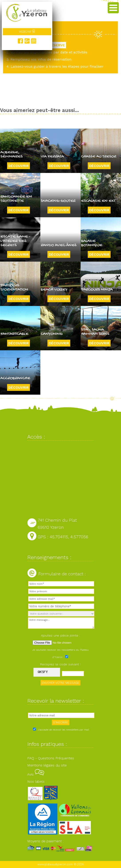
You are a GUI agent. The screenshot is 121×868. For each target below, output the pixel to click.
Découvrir (19, 166)
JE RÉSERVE (54, 45)
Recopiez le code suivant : (60, 664)
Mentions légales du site (47, 765)
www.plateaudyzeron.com (55, 864)
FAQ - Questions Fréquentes (51, 758)
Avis (36, 774)
